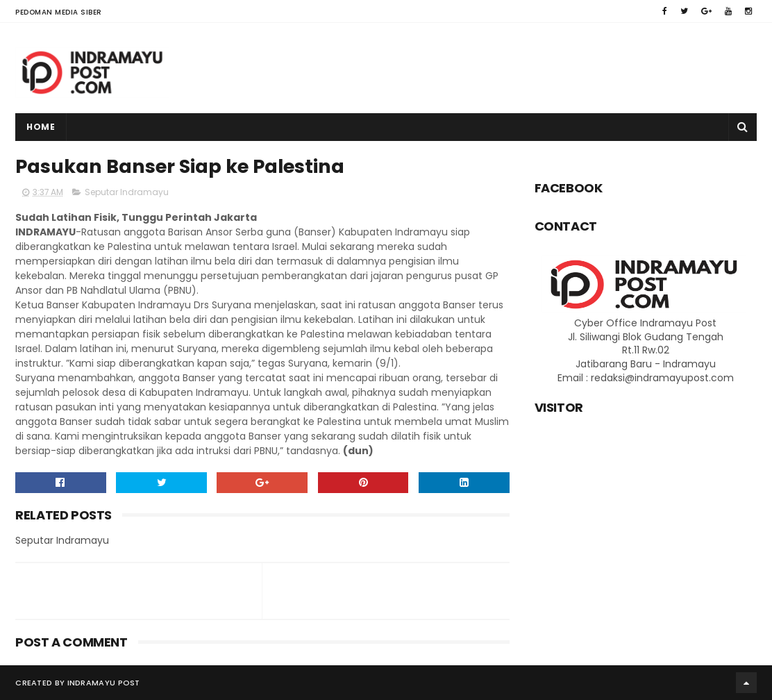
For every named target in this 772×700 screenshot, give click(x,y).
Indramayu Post (104, 683)
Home (41, 127)
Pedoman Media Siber (59, 12)
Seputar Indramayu (127, 192)
